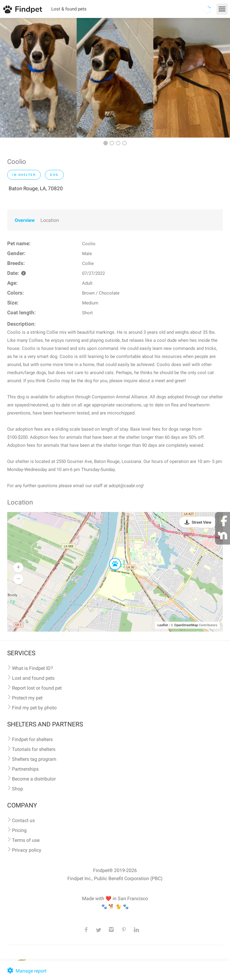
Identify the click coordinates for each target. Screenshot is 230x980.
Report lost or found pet (37, 688)
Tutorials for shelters (34, 749)
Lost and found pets (33, 678)
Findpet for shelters (32, 739)
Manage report (26, 971)
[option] (38, 78)
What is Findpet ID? (32, 668)
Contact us (23, 820)
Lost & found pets (69, 9)
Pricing (19, 830)
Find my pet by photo (34, 708)
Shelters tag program (34, 759)
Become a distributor (34, 779)
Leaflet (163, 625)
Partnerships (25, 769)
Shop (18, 789)
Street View (202, 522)
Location (50, 220)
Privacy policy (27, 850)
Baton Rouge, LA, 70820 (36, 188)
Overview (25, 220)
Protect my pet (27, 698)
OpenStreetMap (186, 625)
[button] (111, 558)
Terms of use (26, 840)
